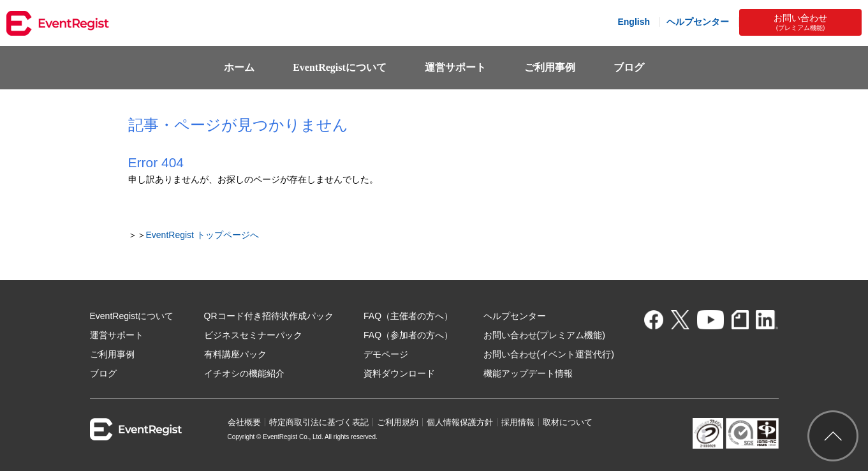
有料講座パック (235, 354)
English (634, 22)
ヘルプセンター (698, 22)
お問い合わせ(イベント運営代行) (549, 354)
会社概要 (244, 422)
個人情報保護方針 (460, 422)
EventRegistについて (340, 67)
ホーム (239, 67)
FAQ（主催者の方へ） (408, 316)
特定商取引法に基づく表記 (319, 422)
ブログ (629, 67)
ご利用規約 (398, 422)
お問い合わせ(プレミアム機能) (544, 335)
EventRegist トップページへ (202, 235)
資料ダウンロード (399, 373)
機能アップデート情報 (528, 373)
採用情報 (518, 422)
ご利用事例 (550, 67)
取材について (568, 422)
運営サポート (455, 67)
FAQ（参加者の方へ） (408, 335)
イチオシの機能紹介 (244, 373)
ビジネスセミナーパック (253, 335)
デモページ (386, 354)
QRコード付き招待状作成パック (269, 316)
